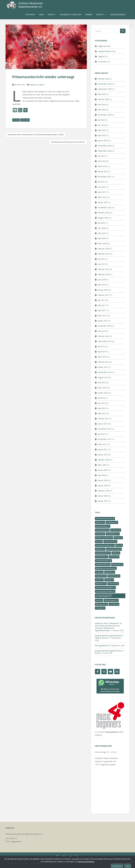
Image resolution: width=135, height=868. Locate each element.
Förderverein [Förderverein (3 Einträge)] (110, 541)
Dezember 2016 (105, 326)
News (41, 15)
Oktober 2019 (104, 254)
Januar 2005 (103, 480)
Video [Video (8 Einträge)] (99, 600)
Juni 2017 (102, 300)
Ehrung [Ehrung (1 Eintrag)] (118, 538)
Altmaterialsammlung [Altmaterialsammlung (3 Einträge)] (105, 518)
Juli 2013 (101, 398)
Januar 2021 (103, 202)
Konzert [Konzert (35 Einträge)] (114, 557)
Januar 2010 (103, 455)
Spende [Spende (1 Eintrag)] (109, 580)
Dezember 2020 (105, 207)
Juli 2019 (101, 259)
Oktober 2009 (104, 460)
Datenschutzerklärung (86, 862)
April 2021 (102, 192)
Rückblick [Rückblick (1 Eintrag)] (110, 572)
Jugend (41, 85)
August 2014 (103, 377)
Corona (16, 120)
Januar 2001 (103, 501)
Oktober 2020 (104, 213)
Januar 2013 (103, 424)
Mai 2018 (102, 285)
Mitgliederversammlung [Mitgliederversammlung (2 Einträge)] (106, 568)
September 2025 (105, 89)
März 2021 (102, 197)
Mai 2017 (102, 305)
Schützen (102, 62)
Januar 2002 (103, 496)
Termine (89, 15)
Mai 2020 (102, 233)
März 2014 (102, 388)
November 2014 (105, 372)
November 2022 (105, 146)
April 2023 (102, 135)
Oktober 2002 (104, 491)
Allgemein (34, 85)
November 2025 (105, 84)
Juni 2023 (102, 125)
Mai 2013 (102, 408)
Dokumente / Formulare (71, 15)
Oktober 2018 (104, 274)
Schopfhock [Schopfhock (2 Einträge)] (114, 576)
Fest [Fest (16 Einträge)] (99, 541)
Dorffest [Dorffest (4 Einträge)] (100, 534)
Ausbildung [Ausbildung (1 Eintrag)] (112, 522)
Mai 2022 (102, 161)
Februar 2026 (103, 79)
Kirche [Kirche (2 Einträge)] (116, 553)
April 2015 (102, 352)
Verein (51, 15)
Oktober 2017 (104, 295)
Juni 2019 (102, 264)
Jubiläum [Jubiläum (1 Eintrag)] (100, 549)
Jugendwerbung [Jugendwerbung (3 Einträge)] (114, 549)
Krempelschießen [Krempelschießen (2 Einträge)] (103, 561)
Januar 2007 (103, 470)
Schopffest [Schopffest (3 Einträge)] (101, 576)
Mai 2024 (102, 110)
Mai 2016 (102, 331)
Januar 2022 (103, 171)
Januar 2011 (103, 449)
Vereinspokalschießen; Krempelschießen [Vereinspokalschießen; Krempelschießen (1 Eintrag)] (104, 596)
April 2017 (102, 310)
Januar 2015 (103, 367)
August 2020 (103, 218)
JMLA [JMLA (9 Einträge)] (119, 545)
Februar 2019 (103, 269)
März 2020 (102, 244)
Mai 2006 (102, 475)
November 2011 (105, 439)
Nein (128, 866)
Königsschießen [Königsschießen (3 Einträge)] (103, 564)
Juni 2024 (102, 104)
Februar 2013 (103, 419)
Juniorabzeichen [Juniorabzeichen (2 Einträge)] (103, 553)
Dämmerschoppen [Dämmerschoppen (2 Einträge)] (104, 538)
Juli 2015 (101, 346)
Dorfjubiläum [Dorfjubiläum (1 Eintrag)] (113, 534)
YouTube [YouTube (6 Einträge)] (114, 604)
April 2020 (102, 238)
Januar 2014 (103, 393)
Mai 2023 (102, 130)
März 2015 (102, 357)
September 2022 (105, 151)
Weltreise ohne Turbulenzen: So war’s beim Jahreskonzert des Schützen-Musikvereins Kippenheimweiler (108, 627)
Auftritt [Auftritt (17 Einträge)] (100, 522)
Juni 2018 (102, 280)
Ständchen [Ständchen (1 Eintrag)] (101, 584)
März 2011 (102, 444)
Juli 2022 (101, 156)
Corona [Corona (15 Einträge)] (116, 530)
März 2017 (102, 316)
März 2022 (102, 166)
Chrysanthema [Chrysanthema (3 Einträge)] (102, 530)
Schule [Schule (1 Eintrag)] (99, 580)
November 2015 (105, 341)
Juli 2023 (101, 120)
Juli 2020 (101, 223)
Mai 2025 (102, 94)
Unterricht (25, 120)
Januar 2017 (103, 321)
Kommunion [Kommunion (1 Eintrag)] (102, 557)
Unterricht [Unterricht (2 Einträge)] (113, 584)
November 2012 (105, 429)
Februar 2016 (103, 336)
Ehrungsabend (101, 645)
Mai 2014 (102, 383)
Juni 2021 (102, 187)
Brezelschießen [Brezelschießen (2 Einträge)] (103, 526)
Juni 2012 (102, 434)
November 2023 (105, 115)
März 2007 (102, 465)
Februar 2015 (103, 362)
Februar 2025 (103, 99)
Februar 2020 (103, 249)
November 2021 (105, 177)
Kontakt (100, 15)
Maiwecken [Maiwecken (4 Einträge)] (117, 564)
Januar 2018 (103, 290)
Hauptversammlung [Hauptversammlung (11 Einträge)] (105, 545)
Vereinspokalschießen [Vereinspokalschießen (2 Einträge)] (105, 591)
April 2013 (102, 413)
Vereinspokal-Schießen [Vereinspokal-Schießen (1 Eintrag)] (105, 587)
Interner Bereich (118, 15)
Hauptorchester (105, 51)
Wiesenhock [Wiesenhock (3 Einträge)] (101, 604)
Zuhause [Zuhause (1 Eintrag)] (100, 608)
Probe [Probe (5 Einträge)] (99, 572)
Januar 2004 (103, 485)
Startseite (30, 15)
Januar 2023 (103, 141)
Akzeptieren (117, 866)
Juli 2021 (101, 182)
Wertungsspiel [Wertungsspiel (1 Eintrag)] (111, 600)
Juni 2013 (102, 403)
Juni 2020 (102, 228)
